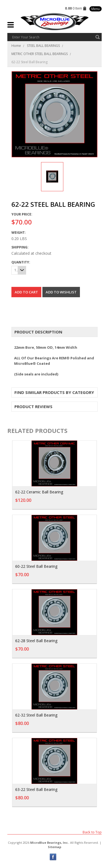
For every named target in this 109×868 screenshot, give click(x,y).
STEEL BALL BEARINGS (43, 46)
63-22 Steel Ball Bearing (36, 789)
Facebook (53, 857)
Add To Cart (78, 503)
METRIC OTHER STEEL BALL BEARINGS (40, 54)
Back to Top (92, 832)
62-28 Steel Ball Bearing (36, 641)
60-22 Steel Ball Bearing (36, 566)
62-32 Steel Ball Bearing (36, 715)
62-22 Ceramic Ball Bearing (39, 492)
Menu (96, 9)
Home (16, 46)
